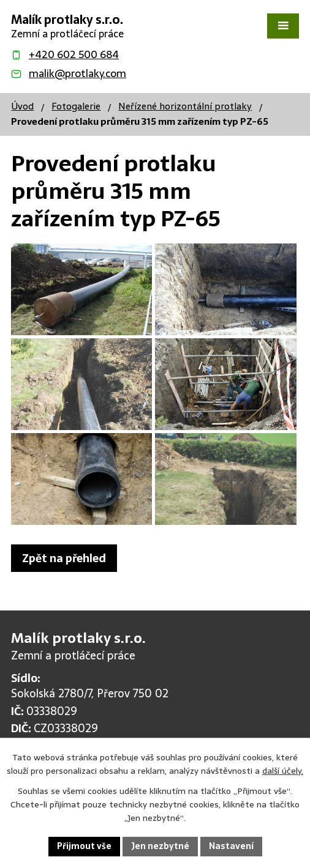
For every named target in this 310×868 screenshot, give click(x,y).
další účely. (283, 771)
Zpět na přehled (64, 558)
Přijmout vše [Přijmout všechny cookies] (84, 846)
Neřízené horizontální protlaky (185, 106)
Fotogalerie (76, 106)
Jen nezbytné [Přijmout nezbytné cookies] (160, 846)
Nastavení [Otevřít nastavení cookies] (231, 846)
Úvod (22, 106)
